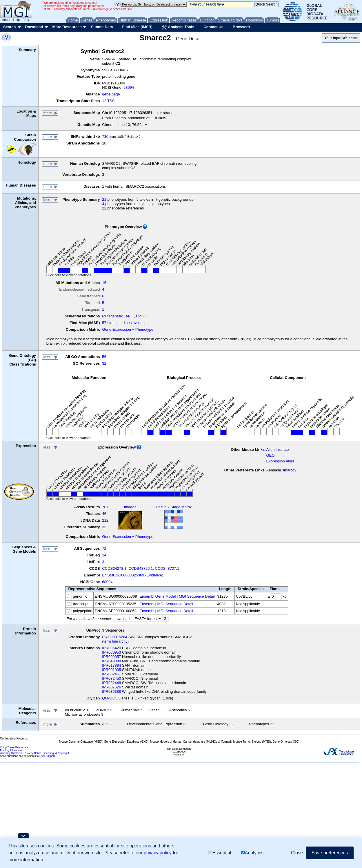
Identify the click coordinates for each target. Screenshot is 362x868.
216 (86, 710)
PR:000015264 (115, 637)
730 (105, 136)
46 (104, 514)
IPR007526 (111, 687)
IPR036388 (111, 691)
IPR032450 (111, 678)
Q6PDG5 (110, 698)
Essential (220, 853)
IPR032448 (111, 683)
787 (105, 507)
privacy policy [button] (158, 853)
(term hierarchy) (115, 641)
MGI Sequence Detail (197, 596)
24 (104, 555)
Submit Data (102, 27)
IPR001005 (111, 670)
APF (129, 316)
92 (109, 724)
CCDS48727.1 (167, 568)
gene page (111, 94)
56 (104, 357)
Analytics (252, 853)
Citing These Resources (14, 747)
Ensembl (147, 604)
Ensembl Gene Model (158, 596)
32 (104, 363)
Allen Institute (277, 450)
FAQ (26, 20)
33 (104, 527)
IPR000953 (111, 652)
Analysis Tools (178, 27)
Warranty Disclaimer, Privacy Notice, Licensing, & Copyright (34, 753)
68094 (129, 87)
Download (34, 27)
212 (105, 520)
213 (110, 710)
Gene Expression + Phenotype (128, 329)
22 (104, 208)
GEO (270, 455)
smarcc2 (289, 470)
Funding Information (12, 750)
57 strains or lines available (125, 323)
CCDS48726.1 (141, 568)
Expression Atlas (280, 461)
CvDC (141, 316)
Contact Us (213, 27)
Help (16, 20)
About (6, 20)
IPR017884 (111, 665)
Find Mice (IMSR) (137, 27)
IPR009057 (111, 657)
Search (9, 27)
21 (104, 199)
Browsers (241, 27)
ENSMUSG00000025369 (123, 575)
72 (104, 548)
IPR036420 (111, 648)
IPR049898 (111, 661)
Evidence (154, 575)
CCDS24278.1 (114, 568)
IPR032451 (111, 674)
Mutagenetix (112, 316)
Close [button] (297, 853)
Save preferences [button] (330, 853)
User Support (47, 756)
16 (104, 283)
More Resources (67, 27)
